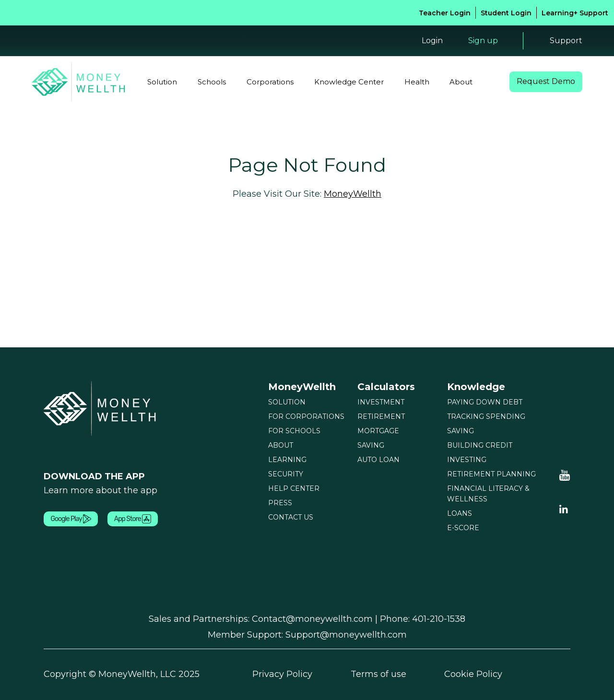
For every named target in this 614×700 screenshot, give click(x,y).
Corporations (270, 82)
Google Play (71, 519)
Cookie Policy (473, 675)
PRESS (280, 503)
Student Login (506, 13)
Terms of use (378, 675)
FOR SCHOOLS (294, 431)
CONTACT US (291, 517)
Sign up (483, 41)
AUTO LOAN (378, 460)
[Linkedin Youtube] (564, 509)
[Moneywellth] (101, 408)
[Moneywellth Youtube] (565, 475)
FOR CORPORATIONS (306, 416)
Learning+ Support (575, 13)
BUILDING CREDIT (480, 445)
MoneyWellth (353, 194)
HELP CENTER (294, 488)
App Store (133, 519)
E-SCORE (463, 528)
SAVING (371, 445)
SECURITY (286, 474)
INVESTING (467, 460)
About (461, 82)
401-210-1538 (439, 619)
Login (431, 41)
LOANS (460, 513)
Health (417, 82)
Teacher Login (445, 13)
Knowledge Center (349, 82)
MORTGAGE (378, 431)
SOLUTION (287, 402)
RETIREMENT (381, 416)
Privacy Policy (282, 675)
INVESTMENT (381, 402)
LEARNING (287, 460)
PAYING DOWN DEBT (485, 402)
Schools (212, 82)
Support (566, 41)
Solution (162, 82)
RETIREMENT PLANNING (491, 474)
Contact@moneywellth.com (312, 619)
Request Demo (546, 82)
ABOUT (281, 445)
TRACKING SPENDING (486, 416)
